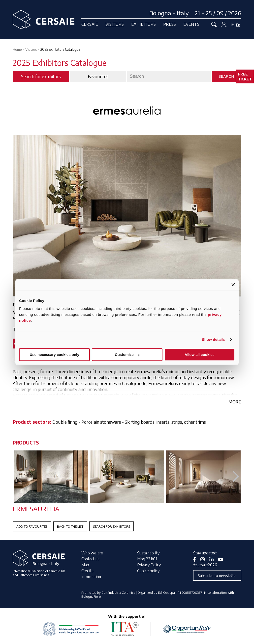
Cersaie (90, 24)
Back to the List (70, 526)
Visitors (115, 24)
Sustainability (148, 553)
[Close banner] (233, 285)
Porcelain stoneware (101, 422)
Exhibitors (143, 24)
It (233, 25)
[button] (236, 477)
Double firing (65, 422)
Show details (213, 339)
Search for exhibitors (111, 526)
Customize (127, 355)
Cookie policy (148, 571)
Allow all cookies (200, 355)
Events (191, 24)
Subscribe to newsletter (217, 575)
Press (170, 24)
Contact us (90, 559)
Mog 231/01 (147, 559)
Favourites (98, 76)
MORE (235, 402)
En (238, 25)
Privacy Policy (149, 565)
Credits (87, 571)
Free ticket (245, 76)
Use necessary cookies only (54, 355)
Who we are (92, 553)
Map (85, 565)
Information (91, 577)
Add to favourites (32, 526)
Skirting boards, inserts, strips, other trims (165, 422)
